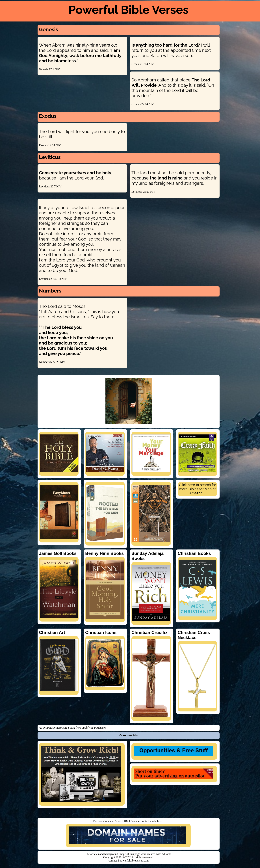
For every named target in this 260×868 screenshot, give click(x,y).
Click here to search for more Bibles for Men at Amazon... (198, 489)
